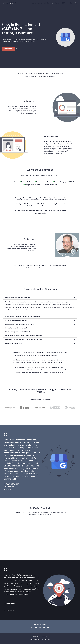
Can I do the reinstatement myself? (16, 328)
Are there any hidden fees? (13, 343)
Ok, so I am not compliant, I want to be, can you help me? (23, 317)
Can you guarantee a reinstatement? (16, 320)
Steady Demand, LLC (42, 637)
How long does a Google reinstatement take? (19, 324)
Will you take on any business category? (18, 298)
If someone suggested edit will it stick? (17, 332)
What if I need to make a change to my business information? (24, 336)
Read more (19, 49)
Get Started (8, 49)
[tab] (40, 298)
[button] (76, 3)
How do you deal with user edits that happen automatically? (24, 339)
